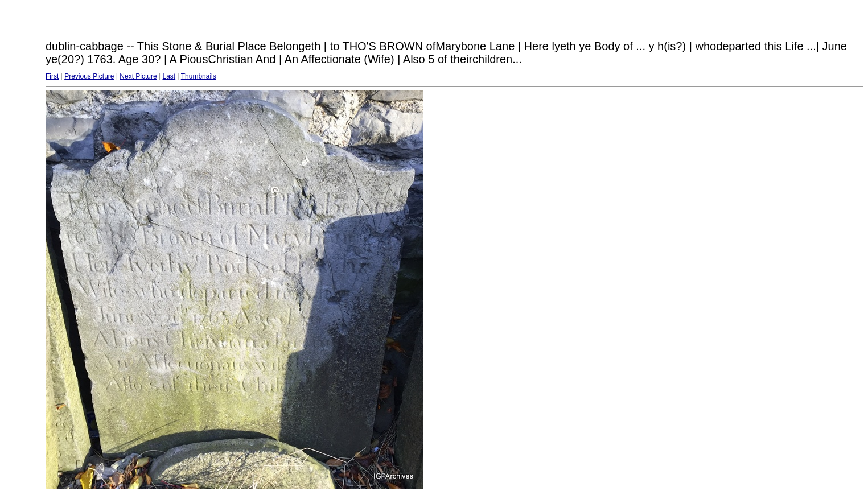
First (52, 76)
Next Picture (138, 76)
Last (169, 76)
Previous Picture (89, 76)
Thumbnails (199, 76)
